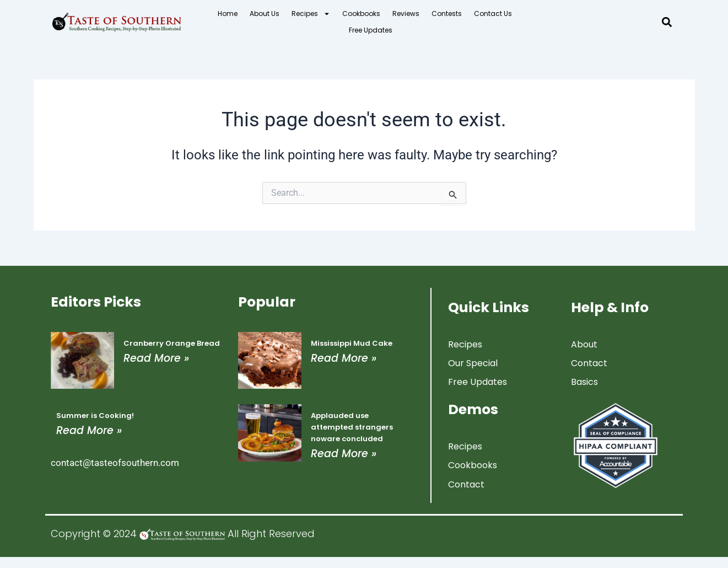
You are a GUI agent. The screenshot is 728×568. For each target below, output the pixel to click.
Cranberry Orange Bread (172, 343)
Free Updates (371, 30)
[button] (667, 22)
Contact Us (493, 14)
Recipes (311, 14)
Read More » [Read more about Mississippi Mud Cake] (344, 358)
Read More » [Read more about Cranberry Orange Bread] (156, 358)
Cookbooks (361, 14)
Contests (447, 14)
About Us (265, 14)
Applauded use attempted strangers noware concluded (352, 427)
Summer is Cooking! (95, 416)
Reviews (406, 14)
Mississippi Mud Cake (352, 343)
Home (228, 14)
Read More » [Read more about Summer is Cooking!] (89, 430)
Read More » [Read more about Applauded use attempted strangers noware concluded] (344, 454)
